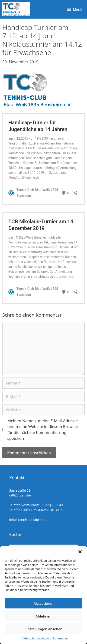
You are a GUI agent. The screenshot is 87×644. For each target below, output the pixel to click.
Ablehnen (43, 616)
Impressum (60, 638)
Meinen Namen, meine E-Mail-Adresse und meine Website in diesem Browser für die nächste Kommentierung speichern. (43, 430)
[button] (80, 552)
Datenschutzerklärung (36, 638)
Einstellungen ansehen (43, 629)
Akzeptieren (44, 603)
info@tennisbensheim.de (28, 520)
